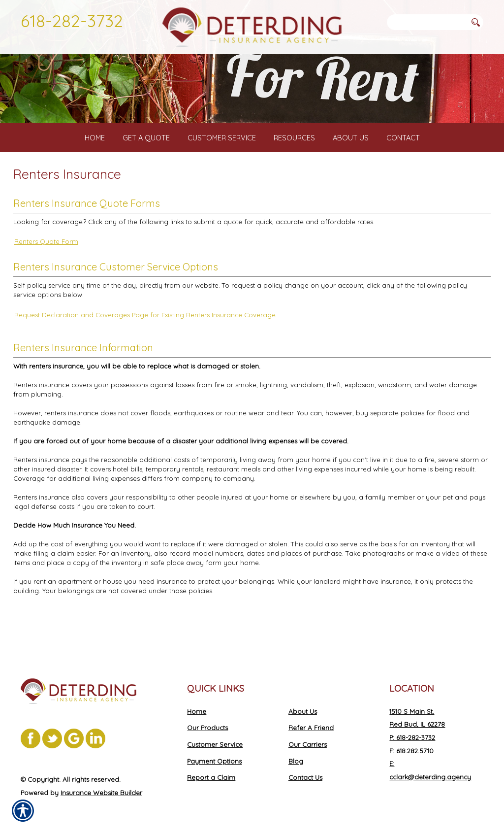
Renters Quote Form (46, 280)
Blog (296, 761)
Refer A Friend (311, 728)
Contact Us (305, 777)
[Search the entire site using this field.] (427, 22)
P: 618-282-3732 (412, 737)
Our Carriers (308, 744)
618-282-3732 (72, 21)
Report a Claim (211, 777)
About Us (303, 711)
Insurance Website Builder (101, 793)
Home (197, 711)
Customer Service (215, 744)
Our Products (207, 728)
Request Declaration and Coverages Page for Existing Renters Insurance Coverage (145, 353)
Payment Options (214, 761)
